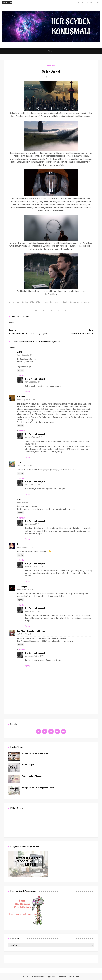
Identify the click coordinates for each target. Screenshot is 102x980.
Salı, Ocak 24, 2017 (24, 634)
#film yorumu (56, 302)
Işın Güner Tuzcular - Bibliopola (31, 631)
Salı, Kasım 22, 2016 (25, 465)
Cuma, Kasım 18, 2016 (25, 355)
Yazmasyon (22, 586)
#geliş (66, 302)
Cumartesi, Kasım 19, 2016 (27, 400)
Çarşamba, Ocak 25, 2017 (35, 656)
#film (32, 302)
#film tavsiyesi (42, 302)
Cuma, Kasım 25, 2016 (25, 502)
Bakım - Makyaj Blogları (32, 776)
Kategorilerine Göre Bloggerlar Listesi (38, 788)
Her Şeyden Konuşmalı (35, 379)
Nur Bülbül (22, 397)
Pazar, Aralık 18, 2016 (33, 611)
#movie (87, 302)
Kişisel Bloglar (28, 765)
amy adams (51, 65)
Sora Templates (36, 977)
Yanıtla (21, 371)
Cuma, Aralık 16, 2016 (25, 589)
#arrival (25, 302)
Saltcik (20, 462)
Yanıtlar (22, 375)
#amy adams (15, 302)
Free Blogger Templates (50, 977)
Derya (20, 544)
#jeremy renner (76, 302)
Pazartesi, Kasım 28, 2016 (35, 566)
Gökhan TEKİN (74, 977)
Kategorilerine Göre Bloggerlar (35, 753)
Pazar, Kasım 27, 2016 (25, 547)
